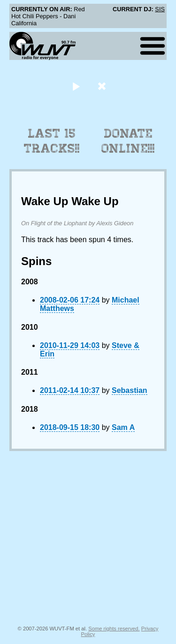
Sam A (123, 427)
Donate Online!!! (128, 141)
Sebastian (130, 390)
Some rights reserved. (114, 629)
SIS (160, 9)
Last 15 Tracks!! (52, 141)
